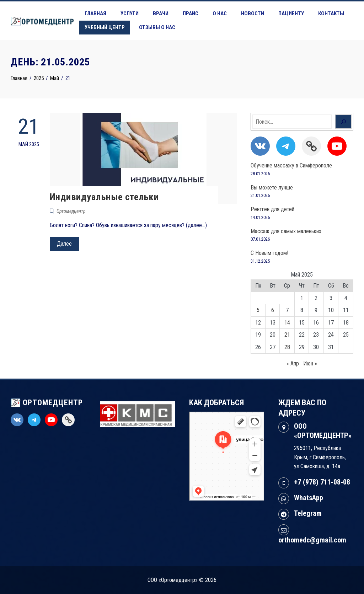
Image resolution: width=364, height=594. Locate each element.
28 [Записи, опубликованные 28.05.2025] (287, 347)
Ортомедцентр (71, 211)
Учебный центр (105, 27)
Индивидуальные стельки (104, 197)
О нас (220, 14)
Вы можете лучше (272, 188)
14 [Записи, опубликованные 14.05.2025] (287, 323)
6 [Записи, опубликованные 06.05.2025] (273, 310)
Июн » (310, 363)
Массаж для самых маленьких (286, 231)
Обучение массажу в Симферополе (291, 165)
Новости (253, 14)
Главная (95, 14)
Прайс (191, 14)
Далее (64, 244)
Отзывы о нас (157, 27)
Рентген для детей (272, 209)
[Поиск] (343, 122)
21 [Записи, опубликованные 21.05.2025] (287, 335)
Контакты (331, 14)
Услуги (130, 14)
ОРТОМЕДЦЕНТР (47, 403)
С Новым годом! (269, 253)
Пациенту (291, 14)
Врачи (161, 14)
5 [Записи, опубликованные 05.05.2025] (258, 310)
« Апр (293, 363)
